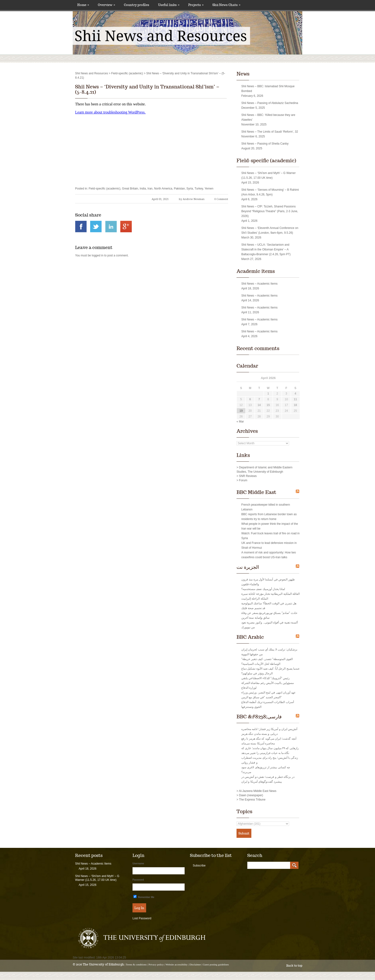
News (243, 74)
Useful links (169, 5)
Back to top (294, 966)
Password (138, 880)
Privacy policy (156, 964)
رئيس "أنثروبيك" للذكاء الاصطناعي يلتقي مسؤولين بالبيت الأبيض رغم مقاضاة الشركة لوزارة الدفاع (267, 683)
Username (138, 864)
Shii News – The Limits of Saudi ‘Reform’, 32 (270, 132)
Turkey (199, 189)
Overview (106, 5)
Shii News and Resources (91, 73)
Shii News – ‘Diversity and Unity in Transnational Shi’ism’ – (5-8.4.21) (147, 89)
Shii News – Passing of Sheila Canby (265, 144)
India (143, 189)
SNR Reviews (248, 476)
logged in (98, 255)
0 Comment (221, 199)
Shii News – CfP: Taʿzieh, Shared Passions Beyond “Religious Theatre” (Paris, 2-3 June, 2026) (270, 211)
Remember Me (144, 897)
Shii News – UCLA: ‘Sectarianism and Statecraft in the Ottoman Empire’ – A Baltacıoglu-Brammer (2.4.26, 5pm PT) (266, 249)
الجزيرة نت (248, 567)
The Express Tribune (252, 800)
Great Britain (130, 189)
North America (163, 189)
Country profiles (137, 5)
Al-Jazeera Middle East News (258, 791)
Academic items (256, 271)
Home (83, 5)
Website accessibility (176, 964)
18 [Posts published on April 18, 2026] (295, 405)
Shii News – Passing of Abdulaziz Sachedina (270, 103)
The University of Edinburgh (103, 964)
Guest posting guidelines (216, 964)
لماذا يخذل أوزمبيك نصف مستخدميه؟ (263, 589)
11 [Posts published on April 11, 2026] (295, 399)
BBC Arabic (250, 637)
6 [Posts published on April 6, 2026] (250, 399)
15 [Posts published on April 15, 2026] (268, 405)
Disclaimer (195, 964)
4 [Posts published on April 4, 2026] (295, 394)
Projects (196, 5)
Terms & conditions (136, 964)
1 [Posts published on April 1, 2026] (268, 394)
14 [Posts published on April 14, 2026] (259, 405)
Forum (243, 480)
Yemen (209, 189)
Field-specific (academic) (127, 73)
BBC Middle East (256, 492)
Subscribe (199, 866)
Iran (150, 189)
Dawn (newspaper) (251, 795)
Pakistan (179, 189)
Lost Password (142, 918)
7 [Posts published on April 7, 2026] (259, 399)
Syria (190, 189)
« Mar (240, 422)
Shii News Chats (226, 5)
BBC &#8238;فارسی (259, 717)
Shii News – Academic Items (259, 284)
